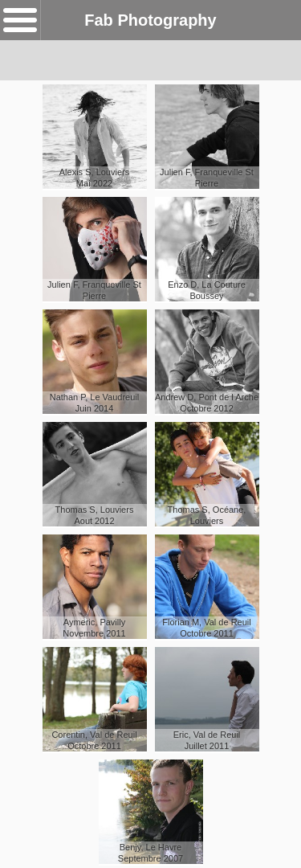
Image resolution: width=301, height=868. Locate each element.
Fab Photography (150, 20)
